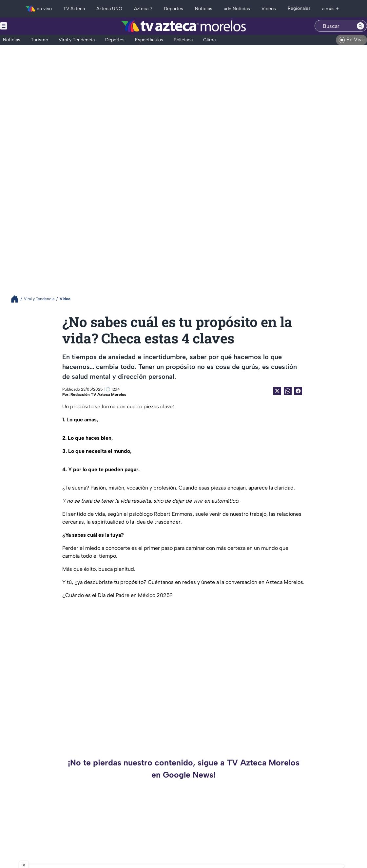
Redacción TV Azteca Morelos (98, 395)
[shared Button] (288, 391)
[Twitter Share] (277, 391)
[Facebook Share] (298, 391)
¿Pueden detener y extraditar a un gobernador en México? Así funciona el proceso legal (125, 829)
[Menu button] (26, 26)
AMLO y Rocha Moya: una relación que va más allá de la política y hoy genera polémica (310, 829)
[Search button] (360, 26)
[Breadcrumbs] (17, 299)
